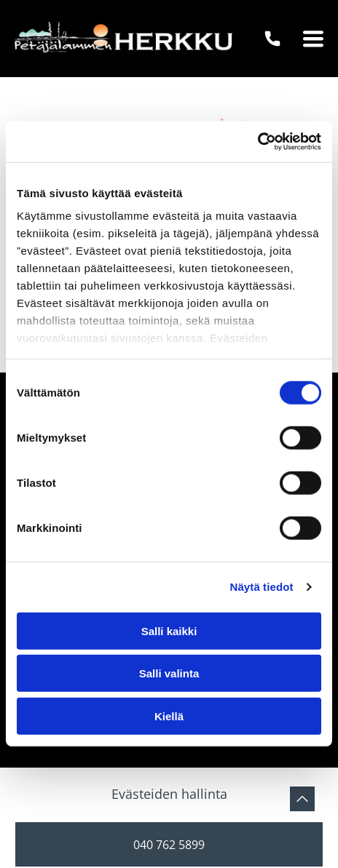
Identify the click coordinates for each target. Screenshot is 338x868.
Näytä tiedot (262, 587)
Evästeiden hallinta (169, 794)
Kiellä (169, 716)
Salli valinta (169, 673)
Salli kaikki (169, 631)
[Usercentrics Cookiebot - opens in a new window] (258, 142)
